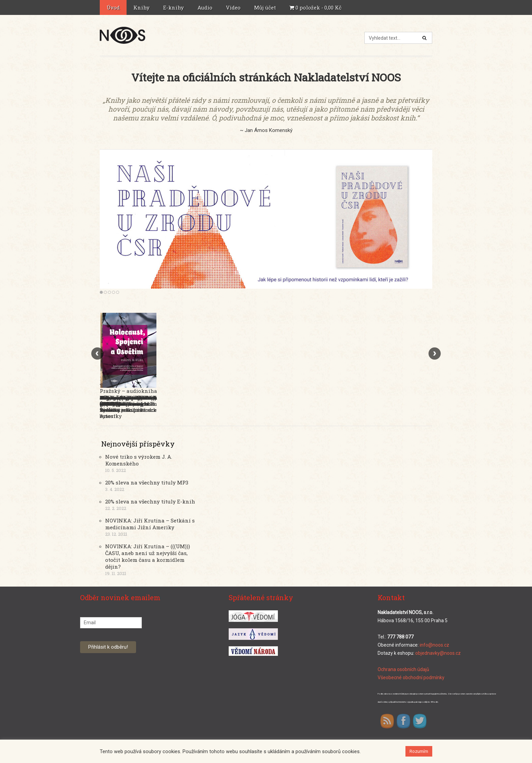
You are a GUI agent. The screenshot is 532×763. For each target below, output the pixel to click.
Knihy (142, 7)
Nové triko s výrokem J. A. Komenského (139, 460)
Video (233, 7)
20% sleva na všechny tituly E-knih (150, 501)
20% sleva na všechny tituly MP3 (147, 482)
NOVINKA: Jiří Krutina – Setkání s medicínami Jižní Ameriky (150, 524)
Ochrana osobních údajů (403, 669)
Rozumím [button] (419, 751)
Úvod (113, 7)
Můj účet (266, 7)
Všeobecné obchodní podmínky (411, 678)
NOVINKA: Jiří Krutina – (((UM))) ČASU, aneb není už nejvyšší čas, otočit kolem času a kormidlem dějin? (148, 556)
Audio (206, 7)
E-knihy (174, 7)
